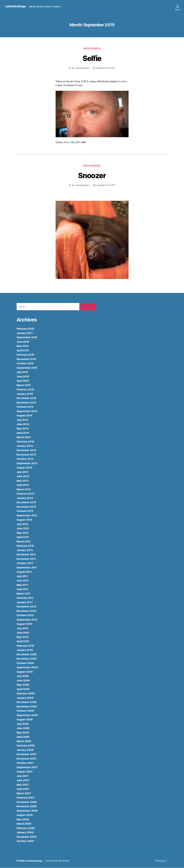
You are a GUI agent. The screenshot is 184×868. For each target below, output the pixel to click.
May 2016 (23, 346)
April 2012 (23, 537)
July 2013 (23, 472)
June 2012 (23, 529)
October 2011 (25, 563)
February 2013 (26, 494)
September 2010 (27, 620)
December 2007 (27, 754)
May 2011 (23, 585)
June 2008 (23, 728)
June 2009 (23, 681)
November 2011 (27, 559)
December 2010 (27, 607)
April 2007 (23, 789)
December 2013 (27, 450)
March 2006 (24, 824)
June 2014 (23, 424)
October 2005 (25, 841)
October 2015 (25, 364)
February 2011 (26, 598)
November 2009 (27, 659)
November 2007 (27, 759)
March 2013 (24, 489)
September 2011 (27, 568)
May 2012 (23, 533)
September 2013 (27, 463)
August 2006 (25, 815)
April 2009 (23, 689)
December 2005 (27, 837)
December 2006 (27, 802)
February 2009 (26, 694)
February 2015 (26, 390)
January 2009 (25, 698)
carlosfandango (16, 6)
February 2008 (26, 746)
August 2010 (25, 624)
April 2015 (23, 381)
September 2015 (27, 368)
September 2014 (27, 411)
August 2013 (25, 468)
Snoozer (92, 176)
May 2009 (23, 685)
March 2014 (24, 437)
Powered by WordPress (58, 861)
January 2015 (25, 394)
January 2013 (25, 498)
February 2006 (26, 828)
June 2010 (23, 633)
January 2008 (25, 750)
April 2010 (23, 641)
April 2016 (23, 350)
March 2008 (24, 741)
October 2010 (25, 615)
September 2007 (27, 767)
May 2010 (23, 637)
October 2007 (25, 763)
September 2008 (27, 715)
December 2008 (27, 702)
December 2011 (27, 555)
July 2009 (23, 676)
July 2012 (23, 524)
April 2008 (23, 737)
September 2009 (27, 668)
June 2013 (23, 476)
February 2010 (26, 646)
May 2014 (23, 429)
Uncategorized (92, 48)
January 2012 (25, 550)
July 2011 (23, 576)
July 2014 (23, 420)
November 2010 (27, 611)
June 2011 (23, 581)
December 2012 (27, 503)
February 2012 (26, 546)
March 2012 (24, 542)
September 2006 (27, 811)
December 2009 (27, 654)
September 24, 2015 (106, 68)
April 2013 (23, 485)
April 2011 (23, 589)
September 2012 (27, 516)
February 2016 (26, 355)
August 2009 (25, 672)
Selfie (92, 58)
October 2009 (25, 663)
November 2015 (27, 359)
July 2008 (23, 724)
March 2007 (24, 793)
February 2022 (26, 329)
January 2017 (25, 333)
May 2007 (23, 785)
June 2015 (23, 377)
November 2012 (27, 507)
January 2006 (25, 833)
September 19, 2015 (106, 185)
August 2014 (25, 416)
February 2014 (26, 442)
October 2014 (25, 407)
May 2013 (23, 481)
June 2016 (23, 342)
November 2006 (27, 807)
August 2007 (25, 772)
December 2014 (27, 398)
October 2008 (25, 711)
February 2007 (26, 798)
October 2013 (25, 459)
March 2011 (24, 594)
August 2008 (25, 720)
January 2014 (25, 446)
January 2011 (25, 602)
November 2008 (27, 707)
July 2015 (23, 372)
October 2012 (25, 511)
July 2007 (23, 776)
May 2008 (23, 733)
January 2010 (25, 650)
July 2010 (23, 628)
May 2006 (23, 819)
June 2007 (23, 780)
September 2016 (27, 338)
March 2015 (24, 385)
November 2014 (27, 403)
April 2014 (23, 433)
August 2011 (25, 572)
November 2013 (27, 455)
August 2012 (25, 520)
